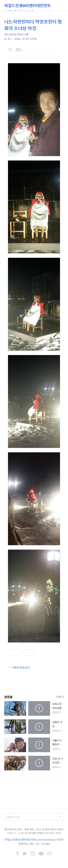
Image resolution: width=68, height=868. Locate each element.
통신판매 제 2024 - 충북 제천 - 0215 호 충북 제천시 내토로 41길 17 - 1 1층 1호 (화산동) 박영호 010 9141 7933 (34, 831)
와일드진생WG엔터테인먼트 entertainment (28, 7)
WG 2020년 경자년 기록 (16, 34)
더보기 (60, 697)
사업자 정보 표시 (19, 667)
